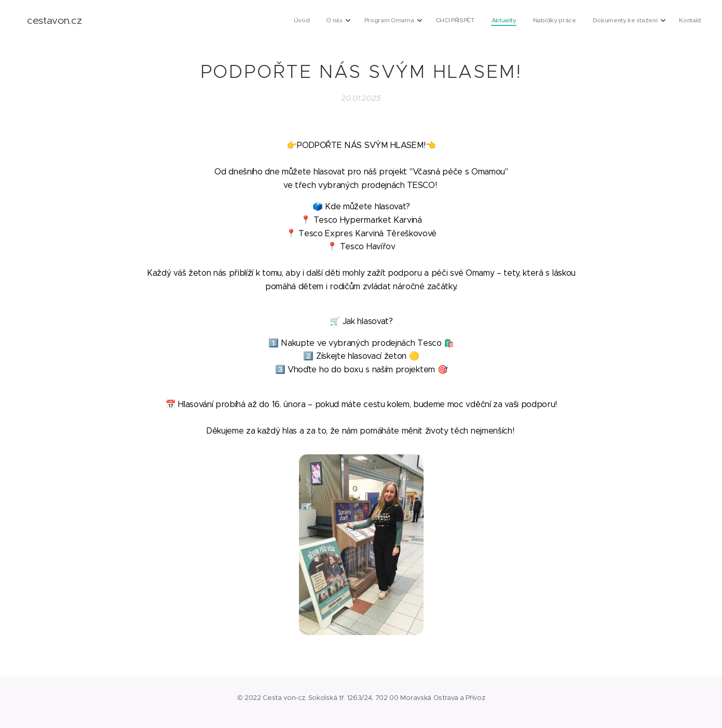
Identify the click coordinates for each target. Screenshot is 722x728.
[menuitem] (572, 21)
